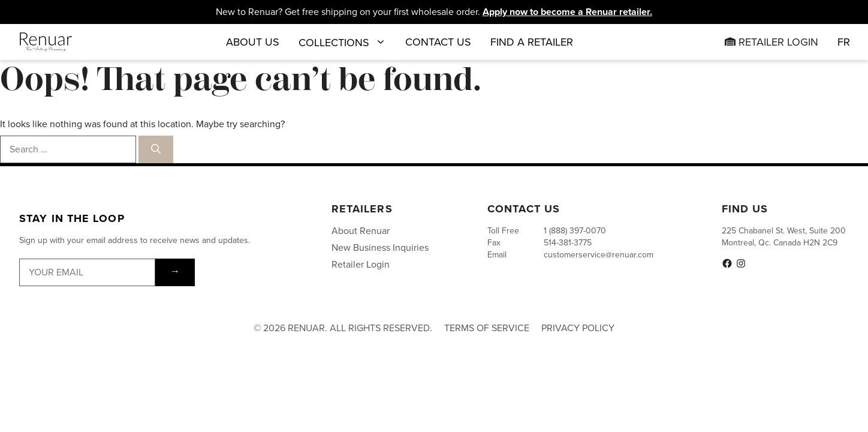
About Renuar (361, 231)
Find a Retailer (532, 42)
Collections (342, 42)
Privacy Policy (578, 328)
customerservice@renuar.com (599, 255)
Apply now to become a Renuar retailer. (567, 12)
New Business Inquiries (380, 247)
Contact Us (438, 42)
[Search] (156, 149)
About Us (253, 42)
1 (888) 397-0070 (575, 231)
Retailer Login (771, 42)
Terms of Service (487, 328)
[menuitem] (844, 42)
